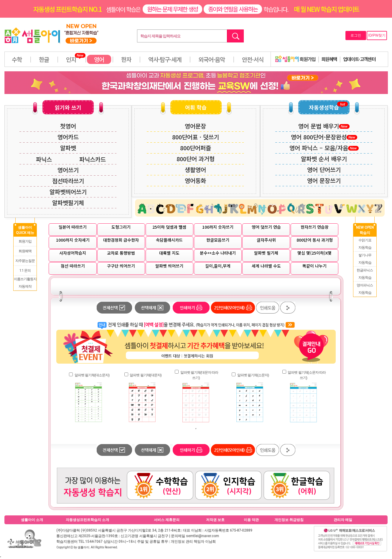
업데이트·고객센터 (359, 59)
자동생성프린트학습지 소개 (87, 520)
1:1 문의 (25, 271)
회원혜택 (329, 59)
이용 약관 (251, 520)
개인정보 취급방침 (289, 520)
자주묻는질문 (25, 261)
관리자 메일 (343, 520)
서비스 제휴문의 (167, 520)
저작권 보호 (215, 520)
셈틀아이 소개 (32, 520)
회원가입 (295, 59)
